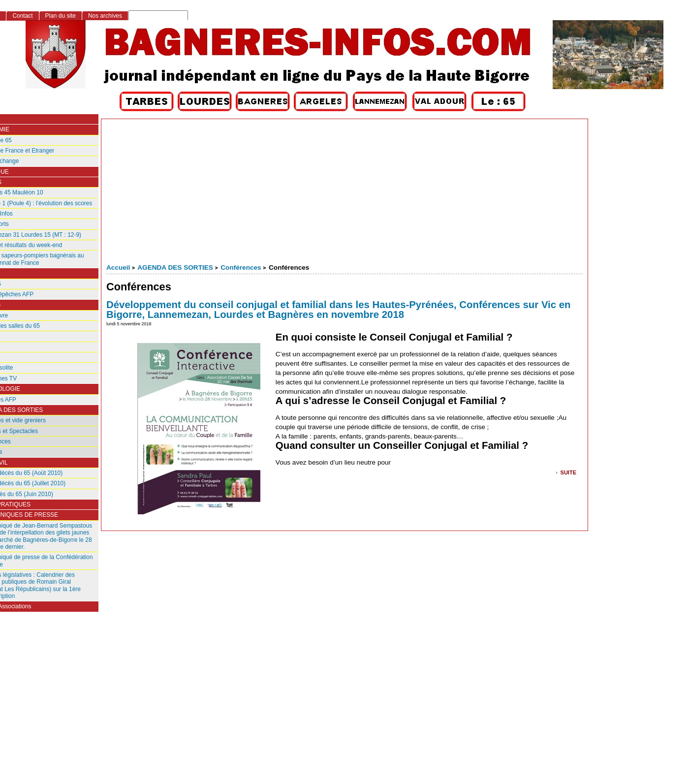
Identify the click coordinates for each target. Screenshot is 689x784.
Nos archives (105, 16)
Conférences (241, 267)
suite (568, 472)
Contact (22, 16)
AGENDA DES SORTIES (175, 267)
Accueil (118, 267)
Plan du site (61, 16)
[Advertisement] (345, 193)
